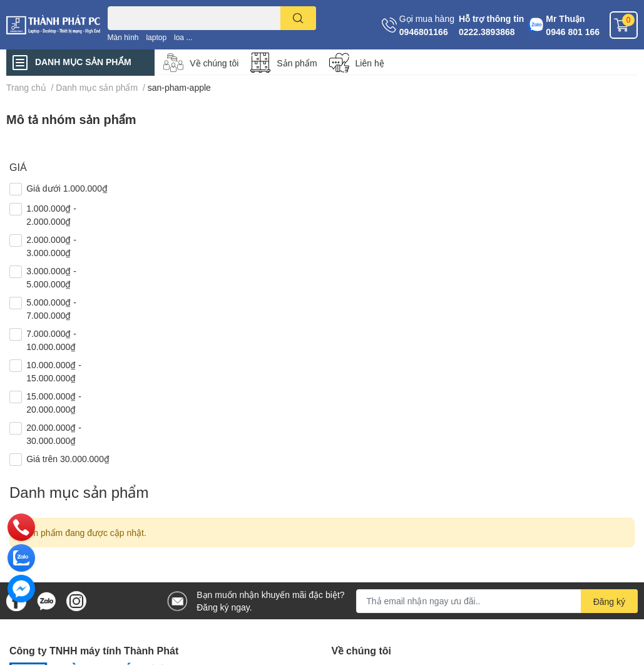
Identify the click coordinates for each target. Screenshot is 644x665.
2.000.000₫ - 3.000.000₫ (51, 246)
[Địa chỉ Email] (497, 601)
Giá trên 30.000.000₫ (68, 459)
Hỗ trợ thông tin (491, 18)
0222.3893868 (487, 32)
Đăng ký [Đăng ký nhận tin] (609, 601)
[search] (298, 18)
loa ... (183, 37)
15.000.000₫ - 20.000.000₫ (54, 403)
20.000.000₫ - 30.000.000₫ (54, 434)
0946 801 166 (573, 32)
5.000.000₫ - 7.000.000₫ (51, 309)
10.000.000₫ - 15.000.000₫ (54, 371)
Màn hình (123, 37)
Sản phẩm (297, 63)
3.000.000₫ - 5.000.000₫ (51, 277)
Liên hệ (370, 63)
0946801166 (424, 32)
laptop (156, 37)
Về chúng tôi (214, 63)
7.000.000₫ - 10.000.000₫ (51, 340)
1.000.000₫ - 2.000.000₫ (51, 215)
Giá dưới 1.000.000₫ (67, 188)
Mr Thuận (565, 18)
